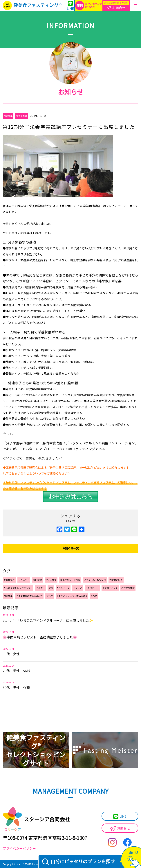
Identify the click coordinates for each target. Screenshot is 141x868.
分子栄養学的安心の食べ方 (29, 596)
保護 (51, 588)
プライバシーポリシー (19, 848)
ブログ (50, 596)
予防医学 (8, 116)
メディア (78, 588)
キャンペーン (63, 588)
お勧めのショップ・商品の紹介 (72, 596)
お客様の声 (9, 580)
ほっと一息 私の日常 (95, 580)
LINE (120, 816)
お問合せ (120, 828)
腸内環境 (37, 580)
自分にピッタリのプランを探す (79, 862)
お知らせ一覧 (70, 548)
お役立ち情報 (128, 588)
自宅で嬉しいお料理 (70, 580)
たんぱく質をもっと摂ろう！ (18, 588)
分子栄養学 (21, 116)
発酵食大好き (116, 580)
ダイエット (24, 580)
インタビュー (92, 588)
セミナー (40, 588)
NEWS (94, 596)
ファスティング (110, 588)
